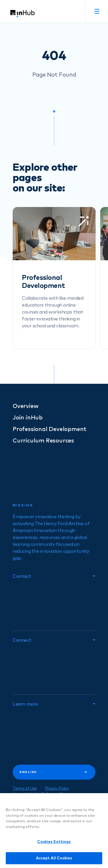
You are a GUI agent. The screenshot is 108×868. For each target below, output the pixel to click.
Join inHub (28, 417)
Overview (25, 406)
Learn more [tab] (54, 704)
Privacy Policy (57, 788)
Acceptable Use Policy (32, 794)
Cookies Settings (54, 845)
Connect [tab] (54, 640)
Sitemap (67, 794)
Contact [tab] (54, 576)
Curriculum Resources (43, 440)
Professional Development (50, 429)
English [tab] (53, 772)
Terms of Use (25, 788)
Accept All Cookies (54, 861)
